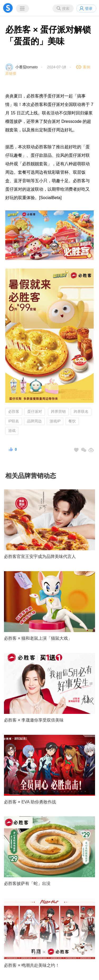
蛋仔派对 (35, 411)
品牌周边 (34, 421)
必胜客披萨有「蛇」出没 (27, 883)
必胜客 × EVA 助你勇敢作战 (30, 802)
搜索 (66, 8)
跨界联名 (81, 411)
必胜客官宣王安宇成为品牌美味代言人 (40, 556)
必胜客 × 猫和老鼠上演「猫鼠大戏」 (38, 638)
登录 (89, 8)
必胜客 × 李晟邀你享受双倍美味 (34, 720)
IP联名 (14, 421)
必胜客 (14, 411)
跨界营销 (58, 411)
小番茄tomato (27, 67)
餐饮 (72, 421)
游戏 (12, 431)
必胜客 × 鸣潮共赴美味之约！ (32, 965)
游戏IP (55, 421)
